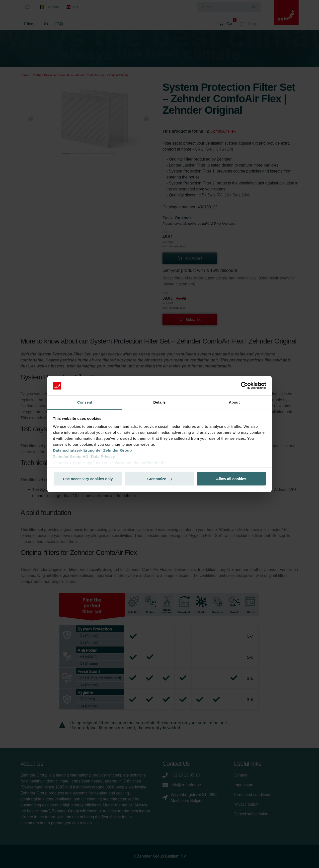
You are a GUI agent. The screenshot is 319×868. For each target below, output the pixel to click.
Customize (160, 479)
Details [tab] (159, 402)
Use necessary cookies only (88, 479)
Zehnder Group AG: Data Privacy (84, 456)
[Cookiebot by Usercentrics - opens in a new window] (244, 386)
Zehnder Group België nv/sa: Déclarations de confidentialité (110, 463)
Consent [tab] (85, 402)
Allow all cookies (231, 479)
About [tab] (234, 402)
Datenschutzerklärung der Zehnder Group (93, 450)
